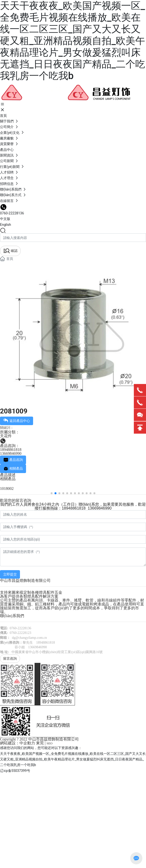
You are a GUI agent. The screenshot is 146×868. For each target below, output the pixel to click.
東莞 (40, 743)
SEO (50, 743)
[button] (52, 493)
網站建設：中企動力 (18, 743)
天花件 (6, 436)
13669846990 (11, 453)
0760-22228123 (21, 633)
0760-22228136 (12, 213)
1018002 (7, 489)
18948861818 (11, 450)
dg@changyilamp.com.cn (29, 638)
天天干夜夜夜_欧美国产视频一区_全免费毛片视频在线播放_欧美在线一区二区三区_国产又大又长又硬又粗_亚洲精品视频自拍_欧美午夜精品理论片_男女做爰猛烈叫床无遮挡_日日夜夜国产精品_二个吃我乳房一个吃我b (73, 41)
